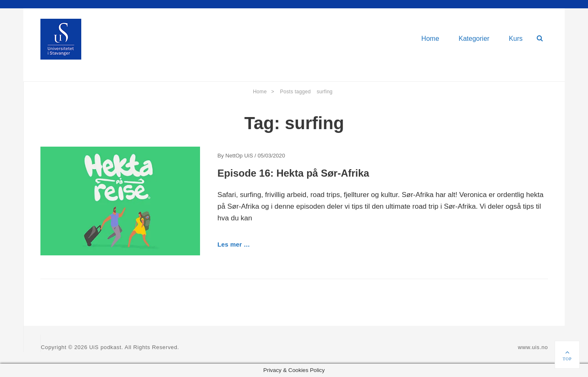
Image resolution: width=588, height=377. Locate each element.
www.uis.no (533, 347)
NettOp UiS (239, 156)
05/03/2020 (271, 156)
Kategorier (474, 39)
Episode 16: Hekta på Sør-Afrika (293, 173)
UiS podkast (105, 347)
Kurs (516, 39)
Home (430, 39)
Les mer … (234, 244)
